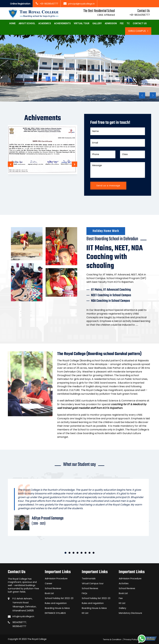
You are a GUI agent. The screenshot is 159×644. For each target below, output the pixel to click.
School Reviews (53, 588)
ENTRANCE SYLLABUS (55, 613)
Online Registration (20, 4)
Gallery (97, 23)
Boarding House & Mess (57, 608)
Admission (111, 23)
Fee (122, 23)
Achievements (62, 23)
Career (49, 583)
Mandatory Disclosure (130, 613)
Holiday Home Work (106, 231)
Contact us (140, 23)
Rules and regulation (56, 603)
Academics (45, 23)
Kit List (85, 613)
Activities (124, 583)
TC (128, 23)
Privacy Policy (131, 639)
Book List (49, 593)
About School (27, 23)
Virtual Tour (82, 23)
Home (12, 23)
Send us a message (108, 186)
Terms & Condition (112, 639)
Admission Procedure (56, 579)
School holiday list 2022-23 (59, 598)
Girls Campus (138, 31)
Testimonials (89, 579)
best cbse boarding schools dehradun (93, 433)
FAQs (85, 593)
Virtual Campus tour (93, 583)
